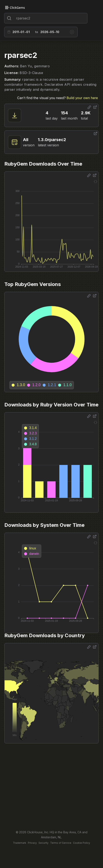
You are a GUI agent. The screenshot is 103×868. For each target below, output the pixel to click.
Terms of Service (61, 843)
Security (43, 843)
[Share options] (89, 107)
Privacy (32, 843)
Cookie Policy (82, 843)
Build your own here (82, 98)
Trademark (20, 843)
